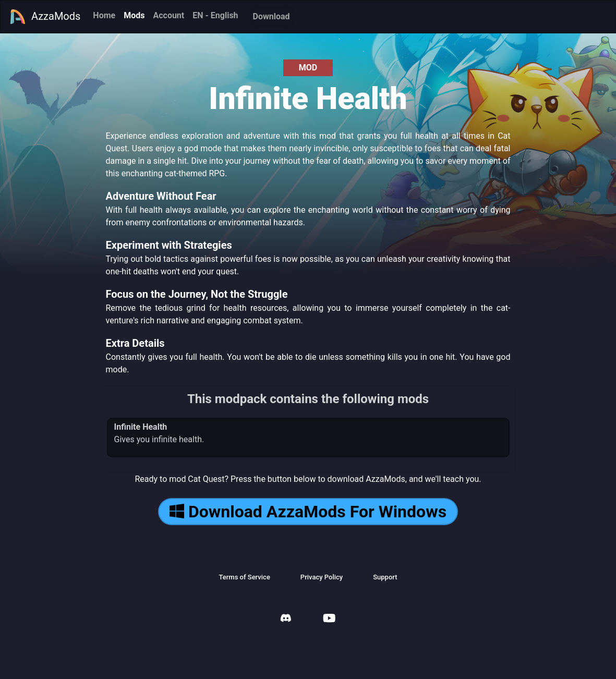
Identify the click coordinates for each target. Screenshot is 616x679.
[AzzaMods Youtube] (329, 619)
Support (385, 577)
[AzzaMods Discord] (286, 619)
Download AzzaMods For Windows (308, 512)
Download (271, 16)
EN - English (215, 15)
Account (168, 15)
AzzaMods (45, 17)
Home (104, 15)
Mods (134, 15)
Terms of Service (244, 577)
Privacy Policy (322, 577)
